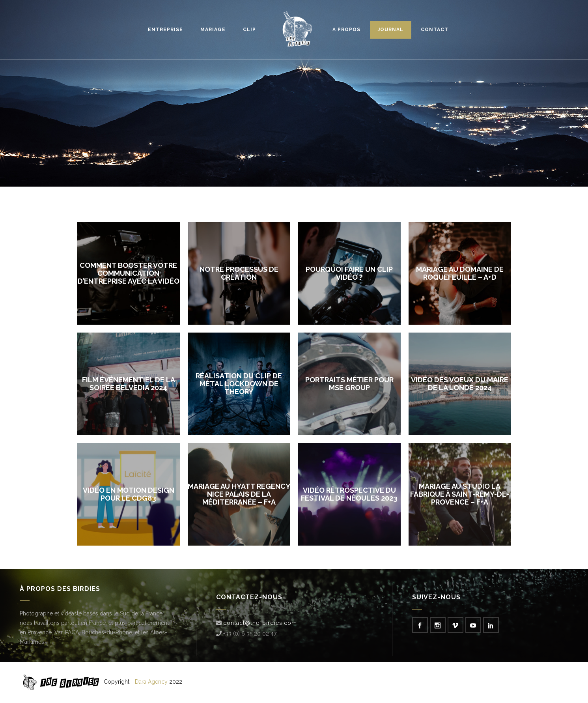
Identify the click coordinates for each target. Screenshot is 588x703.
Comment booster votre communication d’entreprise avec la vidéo (129, 273)
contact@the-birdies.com (260, 623)
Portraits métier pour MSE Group (349, 384)
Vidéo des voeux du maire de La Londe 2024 (460, 384)
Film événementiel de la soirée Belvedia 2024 (129, 384)
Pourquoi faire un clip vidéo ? (349, 273)
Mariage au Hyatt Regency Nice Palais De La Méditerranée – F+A (239, 494)
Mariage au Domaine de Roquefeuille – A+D (460, 273)
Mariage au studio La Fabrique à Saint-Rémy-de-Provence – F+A (460, 494)
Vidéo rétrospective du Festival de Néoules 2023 (349, 494)
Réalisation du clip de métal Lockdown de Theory (239, 384)
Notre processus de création (239, 273)
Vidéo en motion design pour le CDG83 (129, 494)
